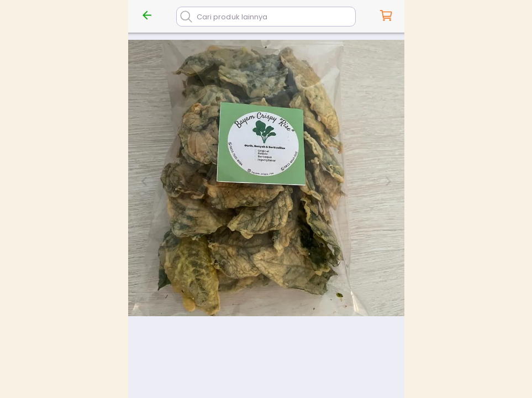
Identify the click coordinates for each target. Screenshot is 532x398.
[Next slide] (388, 181)
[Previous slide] (145, 181)
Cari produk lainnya (232, 17)
